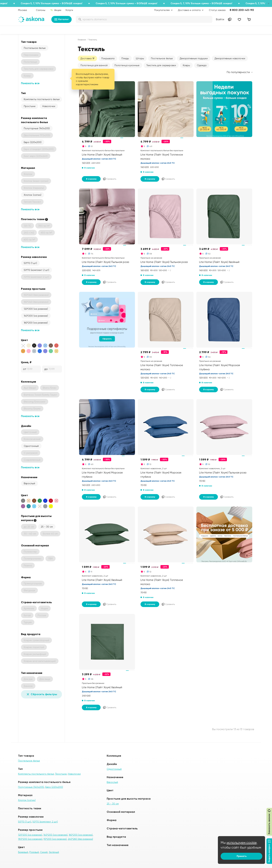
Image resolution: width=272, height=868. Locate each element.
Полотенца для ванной (94, 65)
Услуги (69, 10)
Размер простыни (33, 289)
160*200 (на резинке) (36, 323)
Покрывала (108, 58)
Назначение (29, 477)
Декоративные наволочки (230, 58)
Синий (44, 852)
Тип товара (29, 42)
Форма (26, 577)
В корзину (91, 179)
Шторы (140, 58)
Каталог (61, 19)
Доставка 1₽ (87, 58)
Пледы (125, 58)
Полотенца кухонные (127, 65)
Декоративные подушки (194, 58)
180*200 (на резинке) (30, 839)
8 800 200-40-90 (242, 10)
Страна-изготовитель (36, 602)
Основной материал (35, 545)
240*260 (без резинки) (80, 839)
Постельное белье (35, 48)
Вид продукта (31, 634)
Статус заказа (217, 10)
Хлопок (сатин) (33, 195)
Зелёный (54, 852)
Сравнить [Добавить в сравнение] (109, 179)
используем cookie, (242, 843)
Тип (23, 93)
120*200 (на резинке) (36, 309)
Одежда (202, 65)
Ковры (186, 65)
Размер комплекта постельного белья (34, 120)
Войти (220, 19)
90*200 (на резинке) (55, 839)
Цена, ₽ (26, 362)
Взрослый (29, 483)
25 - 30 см (47, 527)
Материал (28, 168)
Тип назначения (32, 673)
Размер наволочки (34, 257)
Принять (242, 856)
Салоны (41, 10)
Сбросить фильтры (41, 694)
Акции (56, 10)
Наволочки (49, 106)
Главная (82, 40)
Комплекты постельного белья (42, 99)
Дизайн (26, 426)
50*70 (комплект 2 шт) (36, 270)
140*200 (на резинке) (36, 316)
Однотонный (31, 446)
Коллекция (28, 382)
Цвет (24, 340)
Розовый (34, 852)
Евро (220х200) (33, 142)
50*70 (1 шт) (30, 263)
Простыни (30, 106)
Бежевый (23, 852)
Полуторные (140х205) (37, 128)
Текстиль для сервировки (161, 65)
